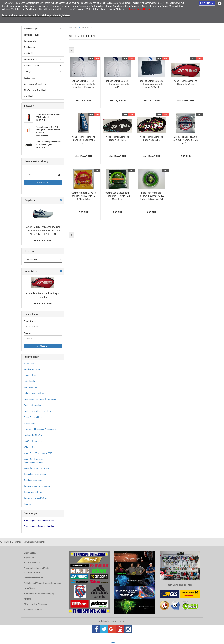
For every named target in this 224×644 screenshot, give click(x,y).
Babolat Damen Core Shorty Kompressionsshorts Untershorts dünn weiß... (84, 84)
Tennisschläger (31, 29)
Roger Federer (30, 375)
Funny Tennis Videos (33, 417)
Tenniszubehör (30, 59)
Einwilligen (207, 3)
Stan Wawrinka (31, 387)
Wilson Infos (29, 447)
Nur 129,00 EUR (43, 241)
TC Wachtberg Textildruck (35, 90)
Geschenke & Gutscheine (35, 84)
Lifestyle (28, 72)
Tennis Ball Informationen (35, 474)
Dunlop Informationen (33, 405)
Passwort (28, 333)
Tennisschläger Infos (33, 480)
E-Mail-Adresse (31, 321)
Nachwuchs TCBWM (33, 435)
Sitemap (28, 504)
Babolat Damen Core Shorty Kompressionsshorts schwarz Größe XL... (152, 84)
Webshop (102, 621)
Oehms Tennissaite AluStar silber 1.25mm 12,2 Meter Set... (186, 140)
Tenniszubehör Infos (33, 492)
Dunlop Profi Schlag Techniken (37, 411)
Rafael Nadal (30, 381)
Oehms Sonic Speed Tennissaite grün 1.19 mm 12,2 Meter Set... (118, 196)
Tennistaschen (30, 47)
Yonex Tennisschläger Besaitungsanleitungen (34, 461)
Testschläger (30, 78)
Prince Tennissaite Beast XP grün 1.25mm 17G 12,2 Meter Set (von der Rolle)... (152, 196)
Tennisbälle (29, 53)
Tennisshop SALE (32, 65)
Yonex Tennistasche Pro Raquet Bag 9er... (186, 82)
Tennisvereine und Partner (35, 498)
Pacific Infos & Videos (34, 441)
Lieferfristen (29, 588)
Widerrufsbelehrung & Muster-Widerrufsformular (37, 570)
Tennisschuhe (30, 41)
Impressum (29, 558)
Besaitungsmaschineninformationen (40, 399)
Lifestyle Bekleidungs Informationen (40, 429)
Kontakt (27, 599)
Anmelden (43, 182)
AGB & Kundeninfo (32, 563)
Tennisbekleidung (32, 35)
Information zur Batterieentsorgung (39, 594)
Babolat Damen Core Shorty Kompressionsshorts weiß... (118, 84)
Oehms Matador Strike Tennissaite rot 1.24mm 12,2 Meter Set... (84, 196)
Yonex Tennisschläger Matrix (37, 468)
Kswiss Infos (30, 423)
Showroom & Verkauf (33, 609)
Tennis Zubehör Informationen (37, 486)
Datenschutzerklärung (33, 578)
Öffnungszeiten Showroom (35, 604)
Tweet (112, 642)
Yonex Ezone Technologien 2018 (38, 453)
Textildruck (29, 96)
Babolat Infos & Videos (34, 393)
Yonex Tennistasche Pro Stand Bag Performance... (84, 140)
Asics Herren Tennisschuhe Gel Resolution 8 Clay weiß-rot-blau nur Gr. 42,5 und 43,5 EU (43, 231)
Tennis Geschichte (32, 369)
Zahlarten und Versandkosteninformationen (43, 583)
